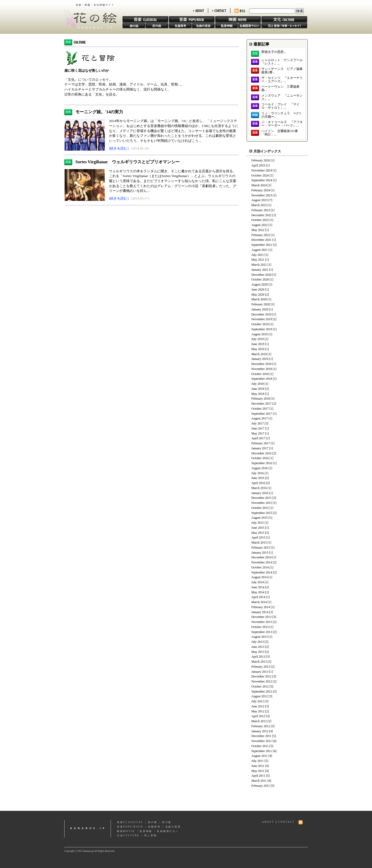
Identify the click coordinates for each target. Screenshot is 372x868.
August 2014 (260, 577)
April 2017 (258, 438)
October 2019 (260, 324)
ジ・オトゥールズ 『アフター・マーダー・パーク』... (282, 124)
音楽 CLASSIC (145, 19)
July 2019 (258, 339)
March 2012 (259, 721)
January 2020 (260, 309)
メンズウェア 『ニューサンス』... (282, 97)
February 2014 (261, 607)
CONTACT (219, 11)
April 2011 (258, 776)
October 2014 (260, 567)
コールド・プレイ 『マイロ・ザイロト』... (280, 106)
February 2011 (261, 786)
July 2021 (258, 255)
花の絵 (88, 14)
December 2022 (261, 215)
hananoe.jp (88, 829)
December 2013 (261, 617)
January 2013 (260, 672)
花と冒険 (284, 26)
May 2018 (258, 394)
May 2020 (258, 295)
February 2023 (261, 210)
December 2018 (261, 364)
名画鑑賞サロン (249, 26)
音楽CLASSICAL (130, 822)
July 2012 (258, 701)
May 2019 (258, 349)
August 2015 (260, 518)
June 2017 (258, 428)
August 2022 (260, 225)
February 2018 (261, 399)
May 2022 (258, 230)
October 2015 (260, 508)
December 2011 (261, 736)
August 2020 (260, 284)
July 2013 (258, 642)
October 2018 (260, 374)
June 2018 (258, 389)
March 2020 (259, 299)
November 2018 (262, 369)
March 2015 (259, 542)
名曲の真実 (203, 26)
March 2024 (259, 185)
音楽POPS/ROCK (130, 827)
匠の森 (157, 26)
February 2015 (261, 548)
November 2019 (262, 319)
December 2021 (261, 240)
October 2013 (260, 627)
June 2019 (258, 344)
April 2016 (258, 483)
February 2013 (261, 667)
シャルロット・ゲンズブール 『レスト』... (282, 62)
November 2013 (262, 622)
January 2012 (260, 731)
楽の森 (134, 26)
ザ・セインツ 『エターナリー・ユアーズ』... (282, 80)
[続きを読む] (119, 148)
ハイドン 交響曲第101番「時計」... (280, 133)
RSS (240, 11)
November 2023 (262, 195)
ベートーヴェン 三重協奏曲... (280, 88)
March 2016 (259, 488)
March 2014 (259, 602)
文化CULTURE (128, 835)
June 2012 (258, 706)
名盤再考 (180, 26)
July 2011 (258, 761)
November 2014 (262, 562)
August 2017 (260, 418)
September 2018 (262, 379)
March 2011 (259, 781)
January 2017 (260, 448)
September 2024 (262, 180)
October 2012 (260, 686)
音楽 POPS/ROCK (192, 19)
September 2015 (262, 513)
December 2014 (261, 557)
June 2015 (258, 528)
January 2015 (260, 553)
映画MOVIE (126, 831)
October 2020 (260, 279)
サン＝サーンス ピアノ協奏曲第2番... (282, 71)
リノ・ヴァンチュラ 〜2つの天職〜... (281, 115)
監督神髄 (226, 26)
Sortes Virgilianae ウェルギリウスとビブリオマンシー (128, 162)
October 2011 (260, 746)
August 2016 (260, 468)
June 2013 (258, 647)
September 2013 (262, 632)
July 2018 (258, 384)
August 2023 (260, 200)
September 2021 (262, 245)
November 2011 (262, 741)
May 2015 (258, 533)
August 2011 (259, 756)
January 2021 (260, 270)
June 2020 (258, 290)
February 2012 (261, 726)
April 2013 (258, 657)
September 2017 (262, 414)
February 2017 (261, 443)
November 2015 (262, 503)
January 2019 (260, 359)
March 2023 (259, 205)
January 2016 (260, 493)
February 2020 (261, 304)
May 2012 (258, 711)
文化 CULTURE (284, 19)
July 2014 (258, 582)
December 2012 (261, 676)
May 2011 (258, 771)
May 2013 (258, 652)
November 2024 (262, 170)
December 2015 (261, 498)
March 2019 (259, 354)
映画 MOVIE (238, 19)
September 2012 (262, 691)
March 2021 (259, 265)
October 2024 (260, 175)
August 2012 (260, 696)
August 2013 (260, 637)
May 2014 (258, 592)
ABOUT (199, 11)
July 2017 (258, 423)
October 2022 (260, 220)
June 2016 (258, 478)
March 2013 (259, 662)
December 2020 (261, 275)
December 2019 (261, 314)
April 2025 (258, 165)
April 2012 (258, 716)
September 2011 (262, 751)
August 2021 (260, 250)
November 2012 (262, 681)
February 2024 (261, 190)
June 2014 (258, 587)
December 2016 (261, 453)
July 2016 (258, 473)
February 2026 (261, 160)
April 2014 (258, 597)
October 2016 (260, 458)
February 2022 (261, 235)
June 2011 (258, 766)
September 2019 (262, 329)
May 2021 (258, 260)
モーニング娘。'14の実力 (99, 112)
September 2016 (262, 463)
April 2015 (258, 537)
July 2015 (258, 523)
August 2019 (260, 334)
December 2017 (261, 404)
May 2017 (258, 433)
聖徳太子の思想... (274, 52)
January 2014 (260, 612)
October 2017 (260, 409)
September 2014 (262, 572)
